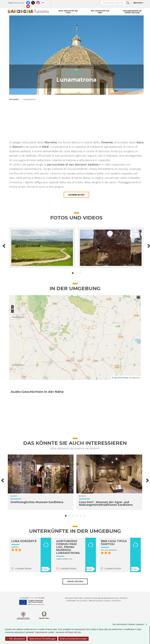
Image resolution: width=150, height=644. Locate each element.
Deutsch (138, 3)
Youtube (28, 6)
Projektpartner (74, 598)
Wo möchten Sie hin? (100, 12)
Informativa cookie (77, 601)
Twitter (33, 2)
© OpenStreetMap (120, 378)
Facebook (28, 2)
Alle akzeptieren (16, 639)
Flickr (43, 2)
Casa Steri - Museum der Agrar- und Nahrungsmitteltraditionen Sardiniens (106, 504)
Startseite (14, 99)
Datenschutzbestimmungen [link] (73, 639)
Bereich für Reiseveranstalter (101, 598)
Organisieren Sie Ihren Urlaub (132, 12)
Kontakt (117, 601)
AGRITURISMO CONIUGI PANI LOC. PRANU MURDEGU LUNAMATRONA (68, 547)
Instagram (38, 2)
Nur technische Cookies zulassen (131, 624)
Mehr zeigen (75, 581)
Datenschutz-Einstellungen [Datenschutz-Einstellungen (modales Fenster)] (42, 639)
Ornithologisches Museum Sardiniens (37, 502)
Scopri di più (76, 195)
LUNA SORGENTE (24, 541)
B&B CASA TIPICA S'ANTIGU (114, 543)
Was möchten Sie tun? (68, 12)
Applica (128, 3)
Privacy (124, 598)
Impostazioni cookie (100, 601)
